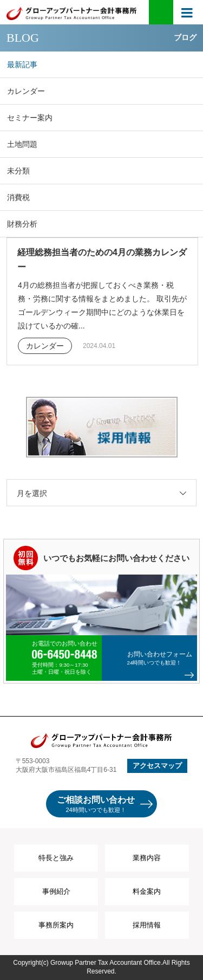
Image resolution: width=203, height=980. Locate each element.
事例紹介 (56, 891)
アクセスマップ (157, 766)
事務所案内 (56, 925)
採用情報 (147, 925)
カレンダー (45, 346)
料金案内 (147, 891)
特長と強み (56, 858)
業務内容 (147, 858)
